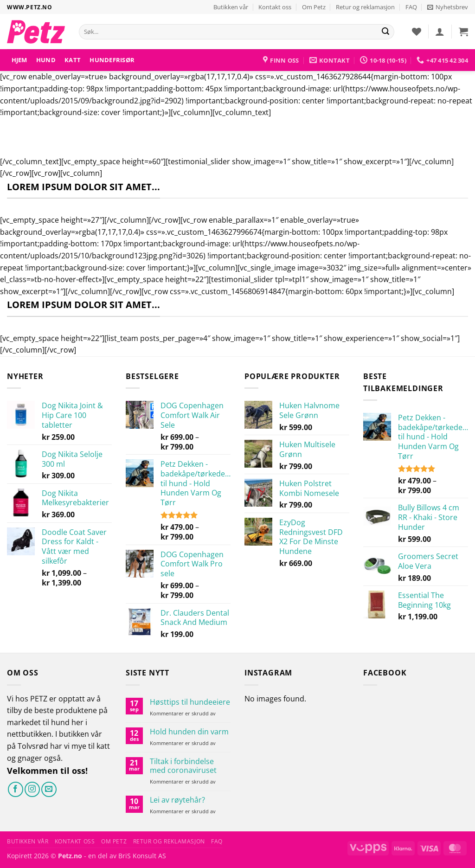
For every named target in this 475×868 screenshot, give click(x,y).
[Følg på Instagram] (32, 789)
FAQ (411, 7)
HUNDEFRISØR (112, 60)
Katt (73, 60)
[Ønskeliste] (417, 32)
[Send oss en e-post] (49, 789)
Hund (46, 60)
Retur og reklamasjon (365, 7)
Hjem (19, 60)
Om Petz (314, 7)
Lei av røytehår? (177, 800)
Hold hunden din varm (189, 732)
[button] (448, 7)
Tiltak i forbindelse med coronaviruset (183, 766)
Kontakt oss (275, 7)
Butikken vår (231, 7)
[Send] (385, 32)
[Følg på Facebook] (16, 789)
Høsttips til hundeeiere (190, 702)
